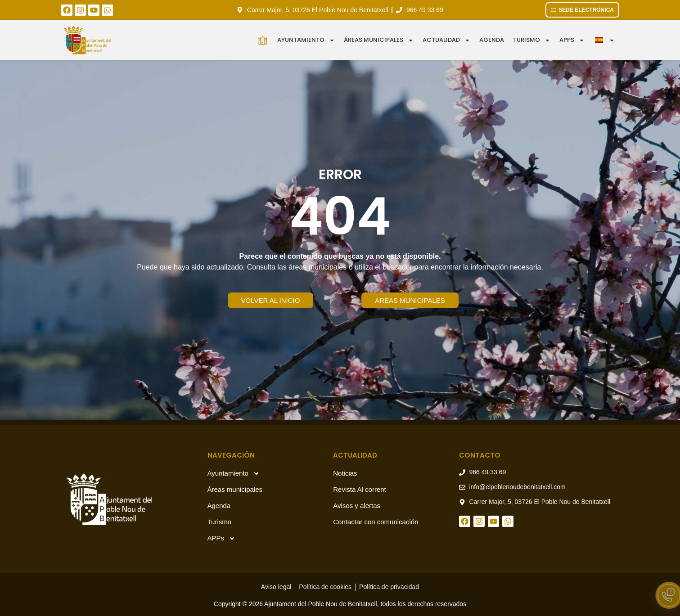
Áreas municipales (379, 40)
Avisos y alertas (357, 506)
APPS (572, 40)
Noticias (345, 473)
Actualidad (446, 40)
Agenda (492, 40)
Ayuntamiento (306, 40)
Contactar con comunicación (376, 522)
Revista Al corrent (360, 489)
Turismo (532, 40)
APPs (222, 538)
